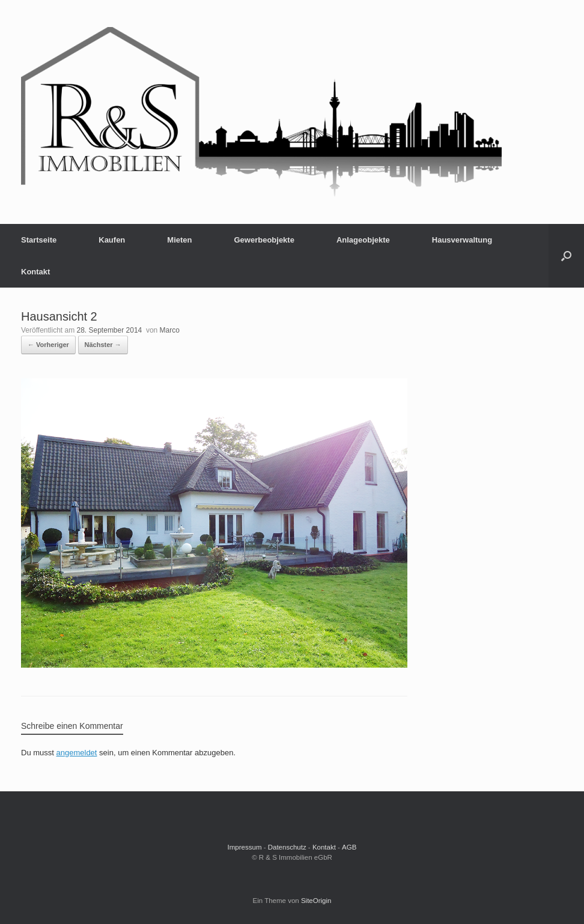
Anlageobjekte (363, 240)
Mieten (179, 240)
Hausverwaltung (462, 240)
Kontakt (35, 272)
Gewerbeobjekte (264, 240)
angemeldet (77, 753)
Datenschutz (287, 847)
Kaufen (112, 240)
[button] (566, 256)
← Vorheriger (48, 345)
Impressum (245, 847)
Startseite (39, 240)
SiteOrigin (316, 901)
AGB (349, 847)
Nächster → (103, 345)
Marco (170, 330)
